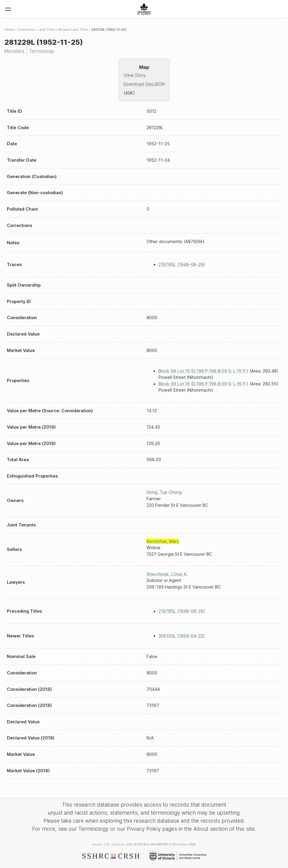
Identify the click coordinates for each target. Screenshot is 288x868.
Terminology (42, 51)
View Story (135, 75)
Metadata (14, 51)
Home (9, 30)
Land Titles (47, 30)
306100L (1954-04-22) (182, 636)
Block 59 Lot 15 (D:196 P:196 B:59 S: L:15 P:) (203, 371)
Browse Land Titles (73, 30)
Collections (26, 30)
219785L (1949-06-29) (182, 264)
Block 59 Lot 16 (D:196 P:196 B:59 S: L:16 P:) (203, 384)
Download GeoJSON (144, 84)
